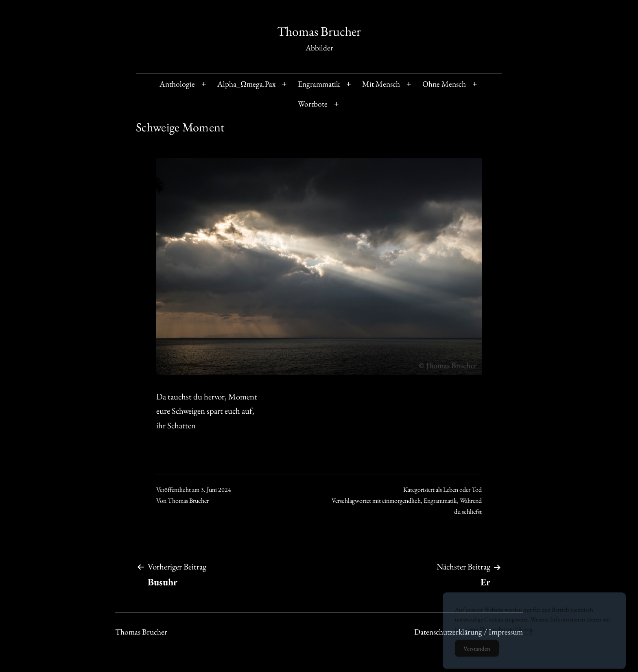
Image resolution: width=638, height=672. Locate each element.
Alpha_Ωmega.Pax (246, 84)
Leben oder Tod (462, 490)
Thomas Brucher (319, 31)
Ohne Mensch (444, 84)
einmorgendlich (401, 501)
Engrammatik (319, 84)
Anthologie (177, 84)
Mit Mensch (381, 84)
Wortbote (313, 104)
